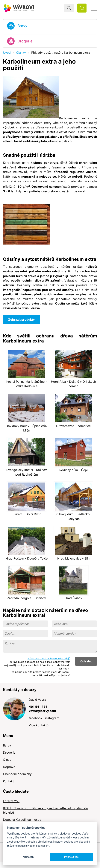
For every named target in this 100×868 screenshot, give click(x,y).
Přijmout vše (71, 857)
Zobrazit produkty (21, 319)
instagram (52, 718)
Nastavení (29, 857)
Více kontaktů (39, 725)
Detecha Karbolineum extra (22, 820)
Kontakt (8, 781)
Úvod (7, 53)
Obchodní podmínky (17, 774)
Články (21, 53)
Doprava (9, 767)
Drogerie (25, 41)
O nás (7, 760)
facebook (36, 718)
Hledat (69, 8)
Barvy (22, 26)
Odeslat (86, 661)
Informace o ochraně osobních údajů (49, 658)
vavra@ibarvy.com (42, 711)
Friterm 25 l (11, 801)
